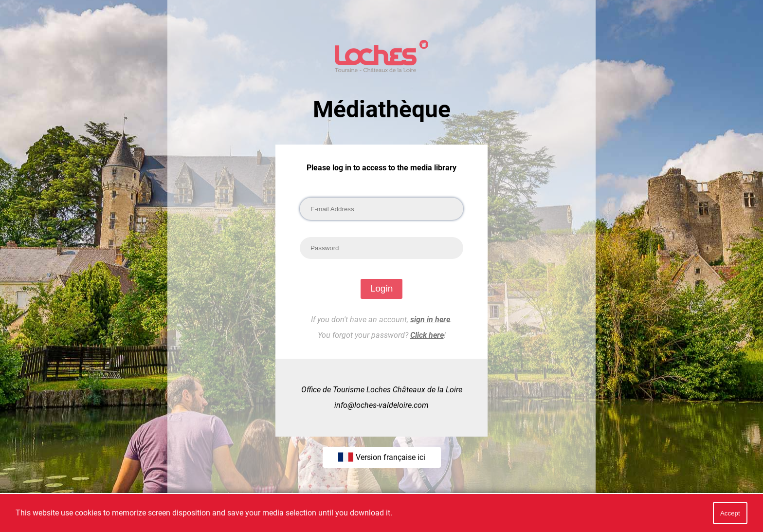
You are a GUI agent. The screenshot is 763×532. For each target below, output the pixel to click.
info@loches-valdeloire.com (381, 405)
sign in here (430, 320)
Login (382, 288)
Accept (730, 513)
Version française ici (382, 457)
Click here (427, 335)
